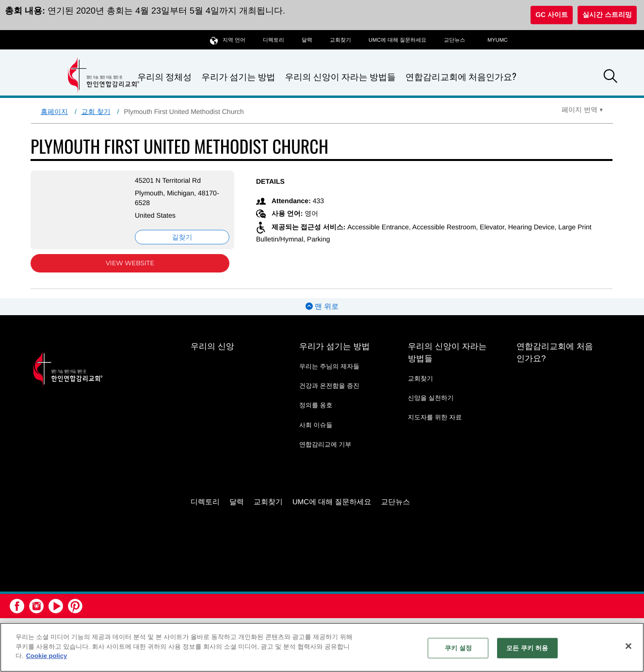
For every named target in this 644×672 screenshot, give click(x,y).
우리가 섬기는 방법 (238, 77)
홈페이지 (54, 112)
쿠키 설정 (458, 648)
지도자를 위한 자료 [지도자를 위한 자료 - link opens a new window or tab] (435, 417)
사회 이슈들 (316, 425)
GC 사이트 (552, 15)
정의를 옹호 (316, 405)
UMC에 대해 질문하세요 (397, 40)
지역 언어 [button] (228, 40)
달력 (307, 40)
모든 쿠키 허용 (527, 648)
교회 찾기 (96, 112)
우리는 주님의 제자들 (329, 366)
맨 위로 (322, 307)
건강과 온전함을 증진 (329, 386)
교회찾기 (340, 40)
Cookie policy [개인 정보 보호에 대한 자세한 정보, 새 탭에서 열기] (47, 656)
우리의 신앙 (212, 346)
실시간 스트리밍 (607, 15)
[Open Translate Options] (582, 110)
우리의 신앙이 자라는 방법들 (340, 77)
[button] (611, 78)
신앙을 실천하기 (431, 398)
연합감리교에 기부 (325, 444)
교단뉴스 (454, 40)
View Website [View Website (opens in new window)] (130, 263)
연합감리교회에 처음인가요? (461, 77)
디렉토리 (274, 40)
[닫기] (628, 646)
